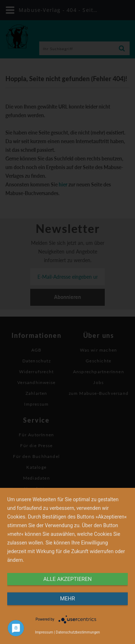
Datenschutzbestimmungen (78, 632)
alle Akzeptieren (67, 579)
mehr (68, 599)
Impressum (44, 632)
